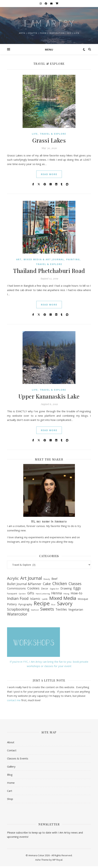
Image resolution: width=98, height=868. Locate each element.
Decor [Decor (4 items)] (45, 588)
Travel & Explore (53, 134)
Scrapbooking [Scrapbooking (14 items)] (18, 609)
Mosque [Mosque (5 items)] (83, 599)
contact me (14, 700)
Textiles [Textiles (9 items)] (61, 609)
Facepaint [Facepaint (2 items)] (12, 594)
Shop (10, 799)
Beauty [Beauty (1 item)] (47, 579)
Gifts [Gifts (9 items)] (31, 593)
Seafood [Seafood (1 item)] (35, 610)
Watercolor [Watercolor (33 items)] (17, 614)
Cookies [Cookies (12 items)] (33, 588)
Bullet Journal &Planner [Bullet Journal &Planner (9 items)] (24, 584)
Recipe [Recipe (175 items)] (42, 603)
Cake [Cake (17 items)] (47, 584)
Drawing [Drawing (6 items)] (66, 588)
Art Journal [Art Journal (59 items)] (31, 578)
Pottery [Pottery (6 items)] (12, 604)
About (11, 742)
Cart (10, 791)
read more (49, 174)
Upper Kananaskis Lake (49, 396)
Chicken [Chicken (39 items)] (60, 584)
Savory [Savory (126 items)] (65, 603)
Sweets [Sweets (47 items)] (47, 609)
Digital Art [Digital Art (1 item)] (54, 589)
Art (19, 259)
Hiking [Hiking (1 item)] (66, 594)
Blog (10, 775)
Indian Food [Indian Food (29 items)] (18, 599)
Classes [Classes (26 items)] (75, 584)
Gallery (11, 766)
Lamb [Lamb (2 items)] (45, 599)
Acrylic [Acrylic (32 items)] (13, 578)
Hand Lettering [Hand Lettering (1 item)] (43, 594)
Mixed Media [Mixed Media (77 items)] (63, 598)
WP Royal (57, 860)
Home (11, 783)
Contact (12, 750)
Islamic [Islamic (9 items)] (35, 599)
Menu (49, 49)
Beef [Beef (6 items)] (54, 579)
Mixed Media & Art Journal (44, 259)
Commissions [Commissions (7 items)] (16, 588)
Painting (73, 259)
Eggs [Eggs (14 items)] (77, 588)
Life (35, 134)
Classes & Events (18, 758)
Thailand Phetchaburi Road (49, 271)
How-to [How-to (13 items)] (76, 593)
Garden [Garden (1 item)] (22, 594)
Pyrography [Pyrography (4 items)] (25, 604)
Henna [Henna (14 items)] (57, 593)
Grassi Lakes (49, 140)
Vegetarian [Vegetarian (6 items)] (76, 610)
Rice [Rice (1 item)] (53, 605)
